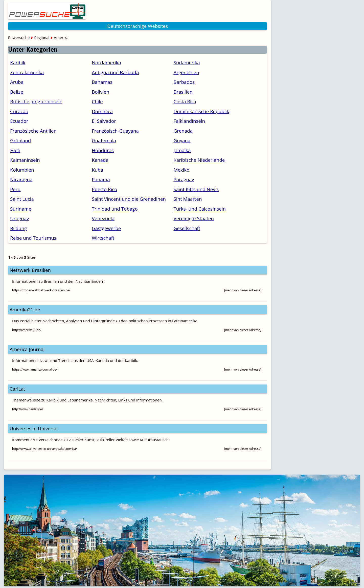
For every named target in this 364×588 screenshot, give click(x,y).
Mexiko (181, 170)
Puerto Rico (104, 189)
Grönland (20, 140)
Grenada (183, 131)
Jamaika (182, 150)
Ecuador (19, 121)
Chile (97, 101)
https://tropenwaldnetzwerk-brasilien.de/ (41, 290)
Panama (101, 179)
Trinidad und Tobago (115, 209)
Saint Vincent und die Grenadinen (129, 199)
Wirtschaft (103, 238)
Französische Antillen (33, 131)
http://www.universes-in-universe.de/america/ (45, 449)
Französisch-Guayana (115, 131)
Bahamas (102, 82)
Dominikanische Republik (201, 111)
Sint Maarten (188, 199)
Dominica (102, 111)
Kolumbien (22, 170)
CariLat (17, 389)
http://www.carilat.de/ (28, 409)
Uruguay (19, 218)
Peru (15, 189)
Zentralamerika (27, 72)
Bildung (18, 228)
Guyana (182, 140)
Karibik (18, 62)
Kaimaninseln (25, 160)
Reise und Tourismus (33, 238)
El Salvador (104, 121)
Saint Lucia (22, 199)
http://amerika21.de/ (27, 330)
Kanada (100, 160)
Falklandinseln (189, 121)
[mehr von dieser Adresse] (243, 290)
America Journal (27, 349)
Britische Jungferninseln (36, 101)
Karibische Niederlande (199, 160)
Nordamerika (106, 62)
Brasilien (183, 92)
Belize (17, 92)
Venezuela (103, 218)
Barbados (184, 82)
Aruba (17, 82)
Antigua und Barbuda (115, 72)
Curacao (19, 111)
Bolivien (100, 92)
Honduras (103, 150)
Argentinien (186, 72)
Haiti (15, 150)
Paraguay (184, 179)
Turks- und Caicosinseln (200, 209)
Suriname (21, 209)
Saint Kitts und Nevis (196, 189)
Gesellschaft (187, 228)
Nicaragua (21, 179)
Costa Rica (185, 101)
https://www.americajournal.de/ (35, 369)
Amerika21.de (25, 309)
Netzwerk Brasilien (30, 270)
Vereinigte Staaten (194, 218)
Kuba (97, 170)
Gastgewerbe (106, 228)
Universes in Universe (33, 428)
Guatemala (104, 140)
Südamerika (187, 62)
